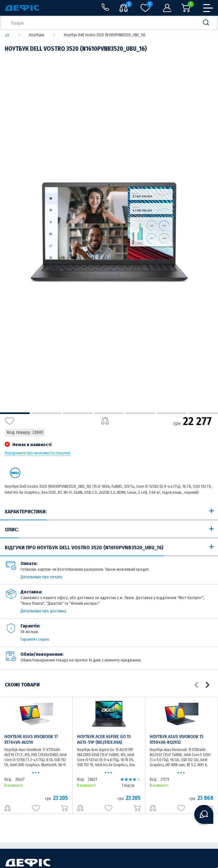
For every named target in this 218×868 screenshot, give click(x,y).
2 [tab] (46, 413)
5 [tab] (140, 413)
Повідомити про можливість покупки (37, 453)
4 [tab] (109, 413)
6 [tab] (172, 413)
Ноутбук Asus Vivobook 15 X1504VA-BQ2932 (177, 740)
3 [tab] (78, 413)
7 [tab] (203, 413)
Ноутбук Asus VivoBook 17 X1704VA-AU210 (31, 740)
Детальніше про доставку (43, 611)
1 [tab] (15, 413)
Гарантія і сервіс (35, 639)
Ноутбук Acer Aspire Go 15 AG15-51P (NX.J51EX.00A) (104, 740)
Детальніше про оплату (41, 577)
